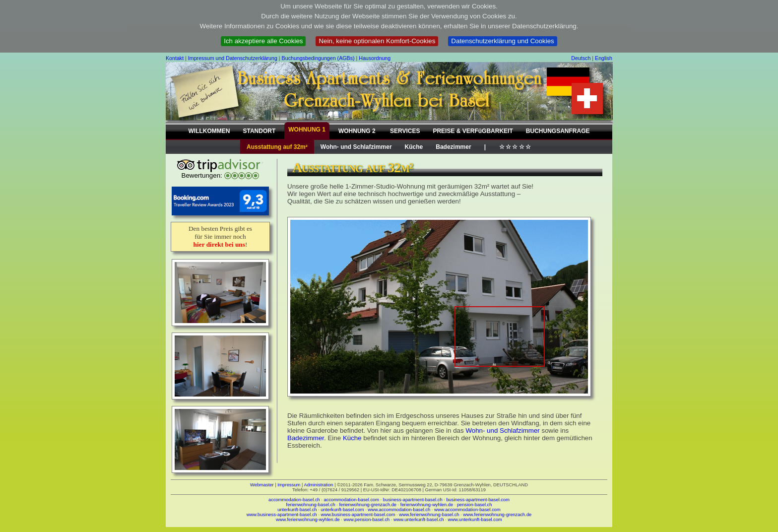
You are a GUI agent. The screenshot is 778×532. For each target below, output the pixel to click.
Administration (318, 485)
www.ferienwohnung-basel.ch (429, 515)
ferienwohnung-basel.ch (311, 505)
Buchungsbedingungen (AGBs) (318, 58)
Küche (414, 147)
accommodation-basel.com (352, 500)
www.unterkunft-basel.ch (419, 520)
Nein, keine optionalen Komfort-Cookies (377, 41)
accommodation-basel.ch (294, 500)
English (604, 58)
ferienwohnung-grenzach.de (368, 505)
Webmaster (262, 485)
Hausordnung (375, 58)
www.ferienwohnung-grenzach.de (497, 515)
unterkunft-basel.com (342, 510)
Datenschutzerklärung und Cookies (502, 41)
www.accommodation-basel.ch (399, 510)
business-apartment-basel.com (478, 500)
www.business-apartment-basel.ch (282, 515)
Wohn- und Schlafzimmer (356, 147)
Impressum (289, 485)
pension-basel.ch (475, 505)
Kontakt (175, 58)
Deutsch (581, 58)
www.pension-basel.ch (366, 520)
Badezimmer (453, 147)
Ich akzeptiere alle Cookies (263, 41)
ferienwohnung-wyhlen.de (427, 505)
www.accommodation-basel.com (467, 510)
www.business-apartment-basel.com (358, 515)
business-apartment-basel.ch (413, 500)
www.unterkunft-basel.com (475, 520)
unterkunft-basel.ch (297, 510)
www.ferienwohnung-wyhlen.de (308, 520)
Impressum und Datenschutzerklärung (233, 58)
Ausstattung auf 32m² (277, 147)
